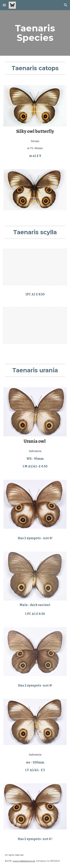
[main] (35, 33)
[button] (4, 5)
